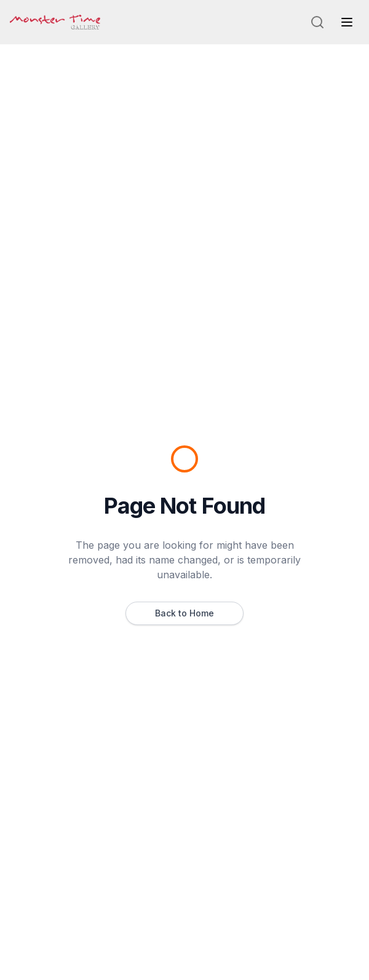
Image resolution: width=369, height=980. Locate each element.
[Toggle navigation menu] (347, 22)
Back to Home (184, 613)
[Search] (317, 22)
